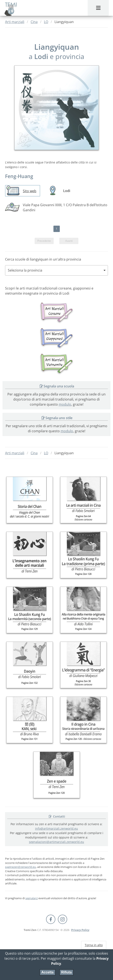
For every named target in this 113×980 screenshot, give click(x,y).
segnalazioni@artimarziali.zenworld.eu (56, 842)
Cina (34, 22)
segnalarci (32, 898)
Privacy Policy (80, 930)
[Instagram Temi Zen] (63, 919)
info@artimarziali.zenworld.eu (56, 828)
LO (46, 22)
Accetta (48, 972)
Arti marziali (15, 22)
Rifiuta (67, 972)
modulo (65, 404)
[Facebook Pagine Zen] (51, 919)
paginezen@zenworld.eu (20, 867)
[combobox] (56, 270)
